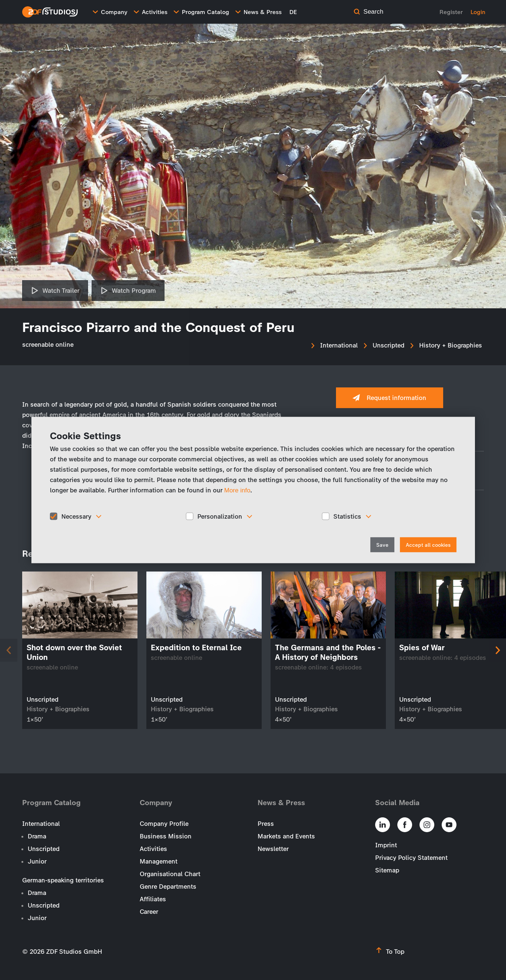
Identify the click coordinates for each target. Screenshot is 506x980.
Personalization (220, 516)
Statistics (347, 516)
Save (382, 545)
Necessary (76, 516)
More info (237, 490)
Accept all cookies (428, 545)
